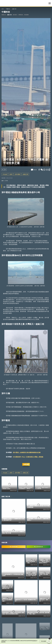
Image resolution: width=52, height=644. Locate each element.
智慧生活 (4, 15)
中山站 (5, 174)
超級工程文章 (6, 497)
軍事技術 (21, 15)
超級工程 (14, 9)
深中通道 (18, 174)
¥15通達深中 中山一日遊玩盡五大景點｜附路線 (28, 457)
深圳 (11, 174)
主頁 (3, 9)
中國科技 (8, 9)
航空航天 (15, 15)
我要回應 (26, 464)
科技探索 (26, 15)
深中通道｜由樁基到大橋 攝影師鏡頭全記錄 (27, 452)
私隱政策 (34, 641)
